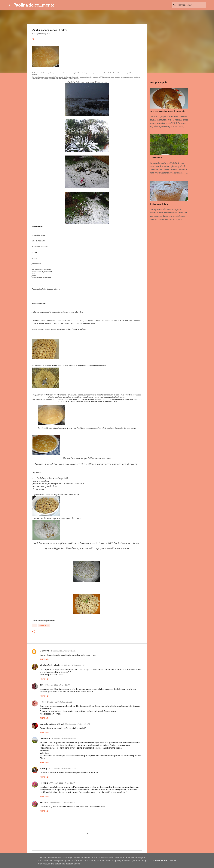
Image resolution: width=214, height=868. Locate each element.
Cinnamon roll (156, 158)
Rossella (44, 783)
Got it (173, 861)
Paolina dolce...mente (34, 5)
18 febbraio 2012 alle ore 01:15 (77, 724)
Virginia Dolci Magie (50, 665)
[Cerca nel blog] (192, 5)
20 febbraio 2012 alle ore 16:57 (62, 783)
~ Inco (43, 702)
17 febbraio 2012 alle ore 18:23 (57, 685)
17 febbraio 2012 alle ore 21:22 (59, 702)
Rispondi (44, 659)
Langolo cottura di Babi (52, 724)
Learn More (160, 861)
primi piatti (44, 625)
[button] (33, 39)
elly (42, 685)
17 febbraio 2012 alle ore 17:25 (63, 651)
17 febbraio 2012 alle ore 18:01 (74, 665)
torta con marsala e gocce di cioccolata (167, 111)
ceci (35, 625)
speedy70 (45, 768)
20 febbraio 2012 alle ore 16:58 (62, 802)
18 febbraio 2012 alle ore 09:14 (63, 738)
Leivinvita (45, 738)
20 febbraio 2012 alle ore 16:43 (63, 768)
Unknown (45, 651)
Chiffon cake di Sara (159, 204)
